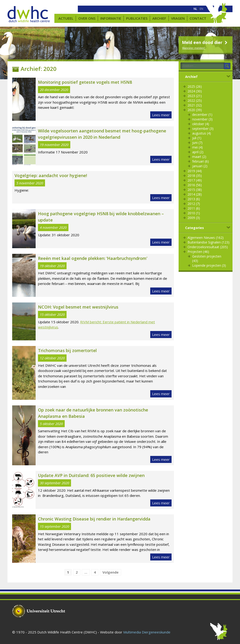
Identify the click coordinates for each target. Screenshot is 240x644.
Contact (198, 18)
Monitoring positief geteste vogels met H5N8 (85, 82)
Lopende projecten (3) (209, 265)
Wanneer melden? (194, 48)
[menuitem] (195, 9)
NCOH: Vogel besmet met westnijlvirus (78, 307)
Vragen (178, 18)
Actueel (66, 18)
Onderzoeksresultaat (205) (208, 247)
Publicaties (137, 18)
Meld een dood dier (205, 42)
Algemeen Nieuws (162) (206, 238)
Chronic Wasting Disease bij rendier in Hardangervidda (94, 519)
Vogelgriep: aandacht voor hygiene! (51, 175)
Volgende (111, 572)
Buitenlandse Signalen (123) (208, 242)
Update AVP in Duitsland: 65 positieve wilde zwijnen (91, 475)
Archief (159, 18)
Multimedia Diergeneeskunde (147, 632)
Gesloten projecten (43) (207, 258)
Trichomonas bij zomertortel (67, 350)
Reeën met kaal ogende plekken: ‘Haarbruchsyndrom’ (93, 258)
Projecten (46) (198, 252)
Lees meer (161, 115)
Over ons (87, 18)
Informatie (111, 18)
